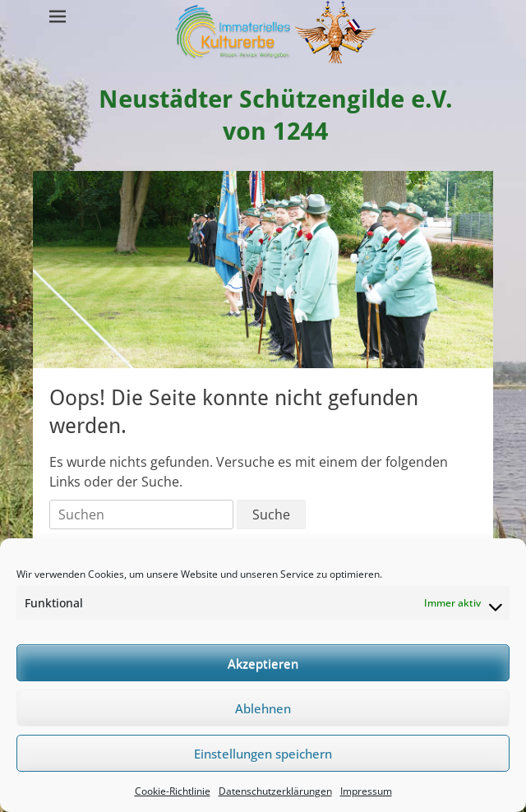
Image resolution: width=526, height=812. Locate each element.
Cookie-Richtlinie (173, 791)
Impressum (366, 791)
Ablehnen (263, 708)
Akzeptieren (263, 663)
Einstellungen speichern (263, 754)
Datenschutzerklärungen (275, 791)
